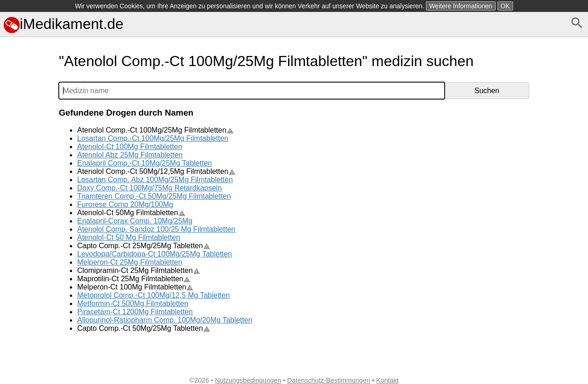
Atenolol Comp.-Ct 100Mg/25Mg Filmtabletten (155, 130)
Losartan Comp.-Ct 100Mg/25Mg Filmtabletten (153, 138)
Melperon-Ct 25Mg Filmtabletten (130, 262)
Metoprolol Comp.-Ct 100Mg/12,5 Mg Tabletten (153, 295)
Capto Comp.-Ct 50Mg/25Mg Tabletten (144, 328)
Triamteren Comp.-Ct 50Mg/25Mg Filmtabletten (154, 196)
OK (505, 6)
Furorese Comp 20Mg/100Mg (125, 204)
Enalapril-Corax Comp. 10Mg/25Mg (135, 221)
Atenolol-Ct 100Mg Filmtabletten (130, 147)
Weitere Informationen (461, 6)
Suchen (487, 91)
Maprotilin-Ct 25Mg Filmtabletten (134, 279)
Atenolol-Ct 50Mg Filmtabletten (131, 213)
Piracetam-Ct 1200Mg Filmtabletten (135, 312)
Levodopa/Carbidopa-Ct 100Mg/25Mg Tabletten (155, 254)
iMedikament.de (64, 24)
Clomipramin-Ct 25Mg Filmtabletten (139, 270)
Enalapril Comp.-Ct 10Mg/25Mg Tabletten (144, 163)
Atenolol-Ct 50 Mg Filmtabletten (129, 237)
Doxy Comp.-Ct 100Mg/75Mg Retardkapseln (150, 188)
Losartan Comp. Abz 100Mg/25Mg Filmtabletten (155, 180)
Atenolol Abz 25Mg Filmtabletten (130, 155)
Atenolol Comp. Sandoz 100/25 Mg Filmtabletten (156, 229)
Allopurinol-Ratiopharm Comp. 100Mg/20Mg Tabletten (165, 320)
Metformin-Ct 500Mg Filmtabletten (133, 303)
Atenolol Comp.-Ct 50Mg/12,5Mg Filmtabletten (156, 171)
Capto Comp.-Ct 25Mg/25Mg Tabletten (144, 246)
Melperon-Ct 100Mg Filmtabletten (135, 287)
